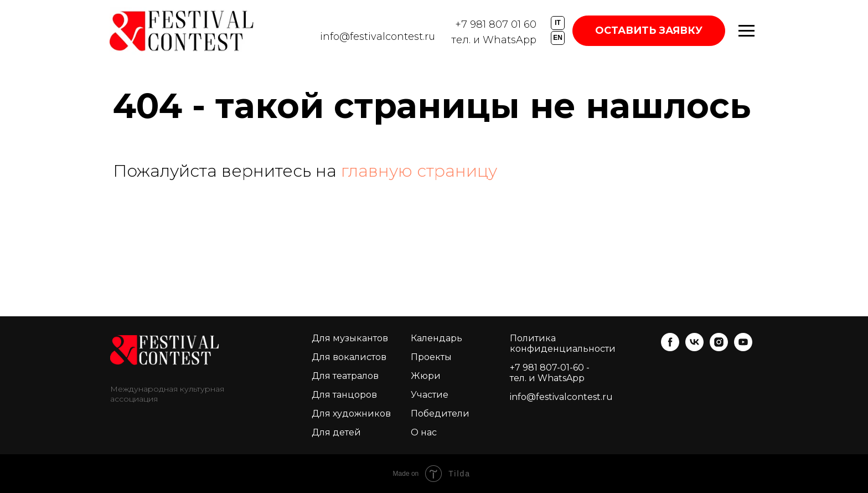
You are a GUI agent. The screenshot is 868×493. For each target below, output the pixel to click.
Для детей (336, 432)
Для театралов (345, 376)
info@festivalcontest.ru (378, 37)
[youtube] (743, 348)
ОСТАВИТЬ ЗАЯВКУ (649, 30)
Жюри (426, 376)
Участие (430, 395)
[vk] (694, 348)
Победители (440, 414)
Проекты (431, 357)
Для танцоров (344, 395)
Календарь (436, 338)
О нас (424, 432)
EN (558, 38)
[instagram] (719, 348)
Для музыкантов (350, 338)
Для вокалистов (349, 357)
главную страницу (419, 171)
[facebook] (670, 348)
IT (558, 23)
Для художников (351, 414)
